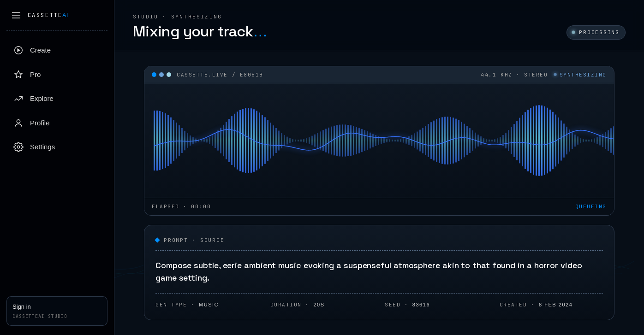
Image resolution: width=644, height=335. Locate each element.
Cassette (49, 15)
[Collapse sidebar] (16, 15)
